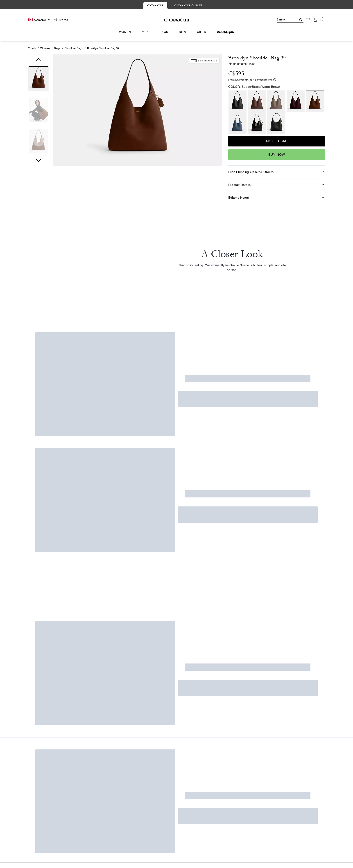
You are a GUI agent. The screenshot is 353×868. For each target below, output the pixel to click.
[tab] (155, 5)
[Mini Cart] (322, 20)
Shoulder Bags (74, 48)
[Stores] (61, 20)
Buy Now (277, 155)
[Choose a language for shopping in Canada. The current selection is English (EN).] (40, 20)
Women (45, 48)
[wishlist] (217, 69)
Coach (32, 48)
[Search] (283, 20)
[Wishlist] (308, 20)
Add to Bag (277, 141)
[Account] (315, 20)
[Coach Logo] (177, 20)
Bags (57, 48)
